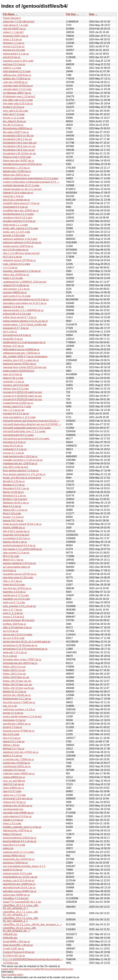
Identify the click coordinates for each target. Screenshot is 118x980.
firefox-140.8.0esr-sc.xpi (16, 677)
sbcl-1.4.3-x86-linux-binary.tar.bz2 (21, 253)
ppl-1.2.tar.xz (10, 332)
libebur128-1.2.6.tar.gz (15, 510)
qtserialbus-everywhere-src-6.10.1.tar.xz (25, 303)
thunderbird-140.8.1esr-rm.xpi (19, 146)
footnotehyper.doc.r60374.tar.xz (20, 663)
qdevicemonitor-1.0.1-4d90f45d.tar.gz (23, 310)
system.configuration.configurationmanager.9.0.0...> (31, 182)
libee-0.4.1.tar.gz (12, 506)
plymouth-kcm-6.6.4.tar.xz (17, 335)
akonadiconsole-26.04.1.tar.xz (19, 888)
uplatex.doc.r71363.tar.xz (17, 79)
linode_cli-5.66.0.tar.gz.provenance (22, 478)
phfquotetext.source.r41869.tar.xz (21, 349)
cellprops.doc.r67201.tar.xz (18, 806)
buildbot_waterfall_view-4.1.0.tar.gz (22, 827)
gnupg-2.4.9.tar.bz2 (14, 617)
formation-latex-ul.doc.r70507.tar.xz (22, 659)
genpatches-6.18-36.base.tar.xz (20, 645)
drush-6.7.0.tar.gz (13, 727)
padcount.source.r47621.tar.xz (19, 364)
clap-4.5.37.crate (12, 791)
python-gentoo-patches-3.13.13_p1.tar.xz (25, 321)
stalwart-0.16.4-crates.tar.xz (18, 193)
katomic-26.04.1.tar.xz (15, 542)
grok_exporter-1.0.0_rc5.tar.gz (19, 606)
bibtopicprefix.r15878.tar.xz (18, 831)
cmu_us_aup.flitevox (14, 781)
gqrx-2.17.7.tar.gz (13, 610)
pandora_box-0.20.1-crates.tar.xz (21, 360)
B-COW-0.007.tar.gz (14, 956)
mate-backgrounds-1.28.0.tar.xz (20, 456)
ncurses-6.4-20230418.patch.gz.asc (22, 396)
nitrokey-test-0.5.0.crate (16, 389)
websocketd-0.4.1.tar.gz (16, 54)
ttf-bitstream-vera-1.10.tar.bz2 (19, 96)
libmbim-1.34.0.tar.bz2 (15, 499)
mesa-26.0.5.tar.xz (13, 446)
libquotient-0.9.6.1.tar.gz (16, 488)
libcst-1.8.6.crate (12, 513)
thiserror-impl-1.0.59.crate (17, 157)
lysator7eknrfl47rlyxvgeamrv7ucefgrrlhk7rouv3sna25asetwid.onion (37, 969)
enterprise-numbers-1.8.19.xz (19, 709)
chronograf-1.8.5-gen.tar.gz (18, 799)
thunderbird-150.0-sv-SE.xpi (18, 136)
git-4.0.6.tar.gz (11, 631)
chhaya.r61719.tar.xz (14, 802)
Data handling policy (12, 975)
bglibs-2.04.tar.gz (12, 834)
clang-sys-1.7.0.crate (14, 795)
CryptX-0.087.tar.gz (14, 949)
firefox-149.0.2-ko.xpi (14, 674)
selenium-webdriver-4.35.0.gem (20, 239)
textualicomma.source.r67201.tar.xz (22, 164)
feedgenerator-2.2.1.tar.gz (17, 699)
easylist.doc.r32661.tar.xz (17, 724)
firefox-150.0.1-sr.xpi (14, 670)
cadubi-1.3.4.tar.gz (13, 820)
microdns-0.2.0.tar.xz (14, 442)
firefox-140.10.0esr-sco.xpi (17, 685)
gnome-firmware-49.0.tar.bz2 (19, 620)
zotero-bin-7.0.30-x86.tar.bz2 (19, 22)
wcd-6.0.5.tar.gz (12, 57)
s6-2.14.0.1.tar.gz (12, 257)
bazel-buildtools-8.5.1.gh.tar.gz (20, 841)
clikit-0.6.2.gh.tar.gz (14, 784)
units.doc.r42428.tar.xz (15, 82)
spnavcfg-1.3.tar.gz (13, 196)
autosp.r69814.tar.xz (14, 856)
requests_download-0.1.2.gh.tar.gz (22, 271)
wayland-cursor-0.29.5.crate (18, 61)
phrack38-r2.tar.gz (13, 339)
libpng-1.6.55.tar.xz (13, 492)
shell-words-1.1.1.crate (15, 225)
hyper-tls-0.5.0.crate (14, 585)
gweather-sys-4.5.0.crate (16, 599)
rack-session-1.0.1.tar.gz (16, 289)
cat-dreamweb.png (13, 809)
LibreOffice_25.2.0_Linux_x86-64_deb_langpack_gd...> (20, 929)
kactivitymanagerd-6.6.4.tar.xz (19, 545)
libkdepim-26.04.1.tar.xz (16, 503)
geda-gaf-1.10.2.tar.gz (15, 652)
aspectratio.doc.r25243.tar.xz (19, 859)
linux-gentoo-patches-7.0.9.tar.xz (21, 471)
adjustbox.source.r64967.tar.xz (20, 891)
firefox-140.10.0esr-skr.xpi (17, 681)
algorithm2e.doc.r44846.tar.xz (19, 884)
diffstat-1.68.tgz (11, 745)
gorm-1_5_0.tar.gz (13, 613)
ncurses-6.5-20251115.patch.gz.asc (22, 392)
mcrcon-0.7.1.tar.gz (13, 453)
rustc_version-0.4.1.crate (16, 264)
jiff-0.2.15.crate (11, 556)
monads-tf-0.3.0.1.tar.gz (16, 414)
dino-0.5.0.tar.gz (12, 738)
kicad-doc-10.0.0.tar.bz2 (16, 535)
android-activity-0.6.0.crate (17, 873)
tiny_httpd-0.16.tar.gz (14, 121)
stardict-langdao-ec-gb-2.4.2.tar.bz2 (22, 189)
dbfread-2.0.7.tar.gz (14, 749)
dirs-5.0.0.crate (11, 734)
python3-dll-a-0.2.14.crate (17, 314)
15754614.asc (11, 963)
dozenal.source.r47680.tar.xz (19, 731)
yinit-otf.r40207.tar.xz (14, 29)
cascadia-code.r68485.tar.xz (18, 813)
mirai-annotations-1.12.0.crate (19, 417)
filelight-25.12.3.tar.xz (15, 692)
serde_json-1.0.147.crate (17, 232)
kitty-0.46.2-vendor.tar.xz (16, 531)
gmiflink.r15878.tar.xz (15, 624)
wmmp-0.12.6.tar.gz (14, 46)
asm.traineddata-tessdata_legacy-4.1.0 (24, 866)
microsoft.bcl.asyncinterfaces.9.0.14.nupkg (26, 439)
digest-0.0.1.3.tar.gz (14, 742)
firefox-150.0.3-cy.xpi (14, 667)
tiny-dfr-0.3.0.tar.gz (13, 125)
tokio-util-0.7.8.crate (14, 114)
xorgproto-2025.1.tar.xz (16, 36)
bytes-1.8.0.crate (12, 823)
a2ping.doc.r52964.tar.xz (16, 895)
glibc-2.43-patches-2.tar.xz (17, 627)
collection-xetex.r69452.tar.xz (19, 774)
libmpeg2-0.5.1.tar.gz (14, 496)
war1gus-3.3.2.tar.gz (14, 64)
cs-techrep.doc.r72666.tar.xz (18, 759)
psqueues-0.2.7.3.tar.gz (16, 328)
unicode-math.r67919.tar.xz (18, 86)
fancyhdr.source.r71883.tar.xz (19, 702)
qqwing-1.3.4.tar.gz (13, 307)
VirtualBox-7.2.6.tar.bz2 (16, 898)
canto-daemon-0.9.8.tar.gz (17, 816)
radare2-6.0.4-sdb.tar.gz (16, 285)
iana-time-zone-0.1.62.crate (18, 578)
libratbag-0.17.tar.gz (14, 485)
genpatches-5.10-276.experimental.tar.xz (25, 649)
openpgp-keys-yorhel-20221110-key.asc (25, 367)
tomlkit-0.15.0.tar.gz (14, 107)
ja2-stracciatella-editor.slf (16, 567)
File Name (9, 14)
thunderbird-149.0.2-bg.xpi (17, 139)
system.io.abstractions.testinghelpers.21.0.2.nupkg (30, 178)
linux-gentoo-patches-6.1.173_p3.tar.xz (24, 474)
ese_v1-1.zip (10, 706)
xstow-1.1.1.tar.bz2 (13, 32)
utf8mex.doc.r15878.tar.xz (17, 75)
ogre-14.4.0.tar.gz (13, 374)
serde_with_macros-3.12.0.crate (21, 228)
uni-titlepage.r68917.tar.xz (17, 93)
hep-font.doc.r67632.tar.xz (17, 588)
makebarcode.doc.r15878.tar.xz (20, 463)
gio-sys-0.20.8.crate (14, 638)
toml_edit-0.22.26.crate (16, 111)
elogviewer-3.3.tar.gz (14, 720)
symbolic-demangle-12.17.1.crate (21, 185)
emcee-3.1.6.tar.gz (13, 713)
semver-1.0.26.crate (14, 235)
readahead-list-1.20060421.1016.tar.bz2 (25, 282)
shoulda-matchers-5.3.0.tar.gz (19, 221)
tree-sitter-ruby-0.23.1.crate (18, 100)
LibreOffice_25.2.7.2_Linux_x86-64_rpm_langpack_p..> (21, 907)
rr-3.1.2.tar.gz (10, 268)
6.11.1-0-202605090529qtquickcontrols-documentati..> (33, 959)
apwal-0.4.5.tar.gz (13, 870)
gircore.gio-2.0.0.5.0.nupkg (18, 635)
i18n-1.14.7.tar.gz (12, 581)
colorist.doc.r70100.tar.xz (17, 763)
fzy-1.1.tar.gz (10, 656)
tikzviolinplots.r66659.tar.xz (18, 128)
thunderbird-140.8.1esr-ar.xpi (19, 150)
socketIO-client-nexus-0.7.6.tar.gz (21, 203)
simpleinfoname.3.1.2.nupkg (18, 214)
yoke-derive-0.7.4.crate (16, 25)
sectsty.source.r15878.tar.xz (18, 246)
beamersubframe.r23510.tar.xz (20, 838)
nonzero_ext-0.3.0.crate (16, 385)
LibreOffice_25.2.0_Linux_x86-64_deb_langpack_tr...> (32, 924)
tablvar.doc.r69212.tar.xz (16, 175)
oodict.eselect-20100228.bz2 (19, 371)
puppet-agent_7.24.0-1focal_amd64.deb (25, 325)
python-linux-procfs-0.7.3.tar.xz (20, 317)
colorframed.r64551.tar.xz (17, 766)
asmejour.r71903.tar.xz (15, 863)
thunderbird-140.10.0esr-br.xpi (19, 153)
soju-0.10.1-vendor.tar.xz (16, 200)
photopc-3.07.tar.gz (13, 346)
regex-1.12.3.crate (13, 278)
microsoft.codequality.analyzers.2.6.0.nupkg (27, 428)
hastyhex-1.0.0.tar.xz (14, 592)
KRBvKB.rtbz (10, 934)
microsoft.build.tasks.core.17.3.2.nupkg (24, 431)
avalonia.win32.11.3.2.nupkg (19, 852)
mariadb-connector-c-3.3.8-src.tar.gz (23, 460)
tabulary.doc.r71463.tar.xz (17, 171)
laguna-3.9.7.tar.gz (13, 521)
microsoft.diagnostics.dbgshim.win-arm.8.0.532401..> (32, 424)
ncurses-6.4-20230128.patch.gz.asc (22, 399)
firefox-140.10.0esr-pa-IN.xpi (19, 688)
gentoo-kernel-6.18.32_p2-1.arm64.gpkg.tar (27, 642)
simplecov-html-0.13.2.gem (18, 218)
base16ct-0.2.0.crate (14, 845)
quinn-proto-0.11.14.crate (17, 296)
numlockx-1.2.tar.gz (14, 382)
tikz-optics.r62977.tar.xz (16, 132)
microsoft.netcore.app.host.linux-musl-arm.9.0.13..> (31, 421)
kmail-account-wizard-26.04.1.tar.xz (22, 524)
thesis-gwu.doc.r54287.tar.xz (19, 161)
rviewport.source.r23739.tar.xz (19, 260)
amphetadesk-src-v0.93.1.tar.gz (20, 877)
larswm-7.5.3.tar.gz (13, 517)
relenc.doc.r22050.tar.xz (16, 275)
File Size (71, 14)
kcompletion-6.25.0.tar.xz (17, 538)
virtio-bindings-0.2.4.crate (17, 71)
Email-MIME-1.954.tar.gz (16, 941)
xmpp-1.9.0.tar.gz (12, 39)
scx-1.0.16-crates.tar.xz (16, 250)
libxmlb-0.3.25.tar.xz (14, 481)
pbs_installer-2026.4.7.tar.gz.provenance (25, 357)
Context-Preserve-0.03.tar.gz (19, 952)
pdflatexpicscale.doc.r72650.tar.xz (21, 353)
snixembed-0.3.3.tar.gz (15, 207)
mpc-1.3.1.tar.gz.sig (14, 410)
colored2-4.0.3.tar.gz (14, 770)
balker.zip (8, 848)
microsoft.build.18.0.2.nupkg (18, 435)
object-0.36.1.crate (13, 378)
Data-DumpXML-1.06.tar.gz (18, 945)
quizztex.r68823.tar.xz (15, 292)
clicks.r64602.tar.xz (13, 788)
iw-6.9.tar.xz (9, 570)
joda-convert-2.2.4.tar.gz (16, 553)
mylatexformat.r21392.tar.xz (18, 403)
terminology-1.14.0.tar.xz (16, 168)
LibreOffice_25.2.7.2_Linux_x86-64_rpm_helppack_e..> (21, 920)
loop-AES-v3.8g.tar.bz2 (16, 467)
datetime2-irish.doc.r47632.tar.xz (21, 752)
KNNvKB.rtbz (10, 938)
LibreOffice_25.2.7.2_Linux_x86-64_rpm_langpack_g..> (21, 913)
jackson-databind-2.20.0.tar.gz (19, 563)
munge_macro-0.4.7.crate (17, 406)
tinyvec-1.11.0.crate (14, 118)
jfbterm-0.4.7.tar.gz (13, 560)
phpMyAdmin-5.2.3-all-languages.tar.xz (24, 342)
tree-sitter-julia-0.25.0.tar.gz (18, 104)
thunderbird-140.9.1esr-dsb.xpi (20, 143)
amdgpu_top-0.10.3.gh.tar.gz (19, 880)
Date (92, 14)
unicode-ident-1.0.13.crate (17, 89)
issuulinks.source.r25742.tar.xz (20, 574)
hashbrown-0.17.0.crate (16, 595)
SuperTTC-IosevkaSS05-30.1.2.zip (22, 902)
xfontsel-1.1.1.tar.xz (14, 43)
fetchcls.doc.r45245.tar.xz (17, 695)
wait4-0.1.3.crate (12, 68)
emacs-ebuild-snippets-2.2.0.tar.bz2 (22, 716)
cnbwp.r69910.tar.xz (14, 777)
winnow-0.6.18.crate (14, 50)
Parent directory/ (12, 18)
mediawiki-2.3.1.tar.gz (15, 449)
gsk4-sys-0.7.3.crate (14, 602)
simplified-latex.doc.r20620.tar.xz (21, 210)
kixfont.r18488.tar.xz (14, 528)
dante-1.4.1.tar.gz (13, 756)
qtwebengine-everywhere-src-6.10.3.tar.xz (26, 299)
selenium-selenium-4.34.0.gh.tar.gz (22, 242)
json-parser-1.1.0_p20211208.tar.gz (22, 549)
